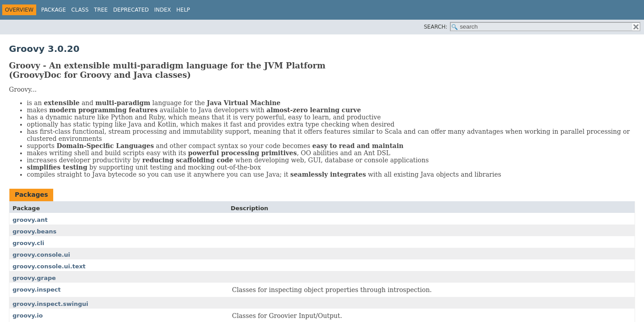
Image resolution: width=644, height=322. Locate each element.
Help (183, 10)
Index (163, 10)
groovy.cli (28, 243)
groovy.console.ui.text (49, 266)
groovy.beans (34, 231)
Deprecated (131, 10)
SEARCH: (436, 27)
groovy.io (28, 316)
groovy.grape (34, 278)
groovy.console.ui (41, 255)
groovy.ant (30, 220)
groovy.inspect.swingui (50, 304)
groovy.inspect (37, 290)
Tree (101, 10)
